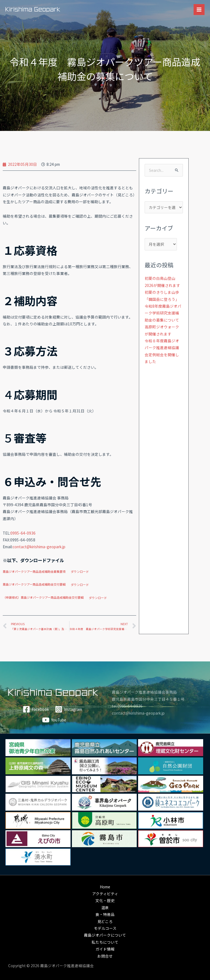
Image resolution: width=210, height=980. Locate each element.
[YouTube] (54, 720)
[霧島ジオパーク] (33, 9)
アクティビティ (105, 894)
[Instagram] (69, 709)
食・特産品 (105, 914)
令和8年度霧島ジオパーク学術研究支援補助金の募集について (163, 313)
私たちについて (105, 942)
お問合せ (105, 956)
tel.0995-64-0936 (127, 706)
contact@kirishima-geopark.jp (39, 547)
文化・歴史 (105, 900)
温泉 (105, 907)
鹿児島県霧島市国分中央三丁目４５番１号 (148, 699)
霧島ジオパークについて (105, 935)
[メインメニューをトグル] (199, 10)
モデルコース (105, 928)
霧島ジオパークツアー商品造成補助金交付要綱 (34, 585)
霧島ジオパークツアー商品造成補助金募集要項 (34, 571)
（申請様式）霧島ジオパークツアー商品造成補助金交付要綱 (43, 598)
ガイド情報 (105, 949)
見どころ (105, 921)
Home (105, 887)
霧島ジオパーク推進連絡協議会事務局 (144, 692)
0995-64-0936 (23, 533)
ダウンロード (80, 571)
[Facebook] (36, 709)
